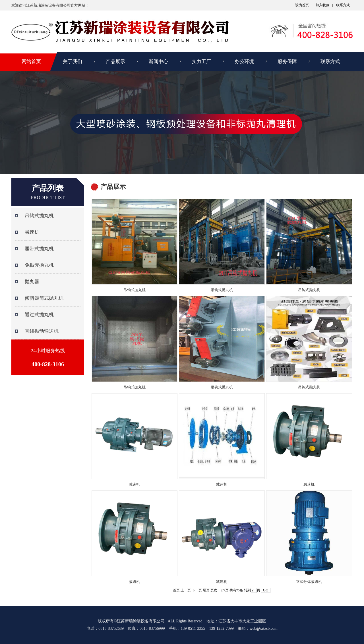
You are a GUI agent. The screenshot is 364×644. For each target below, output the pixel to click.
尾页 (206, 590)
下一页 (197, 590)
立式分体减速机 (309, 582)
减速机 (134, 484)
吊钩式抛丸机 (135, 290)
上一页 (186, 590)
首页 (176, 590)
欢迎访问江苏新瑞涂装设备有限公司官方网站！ (50, 5)
